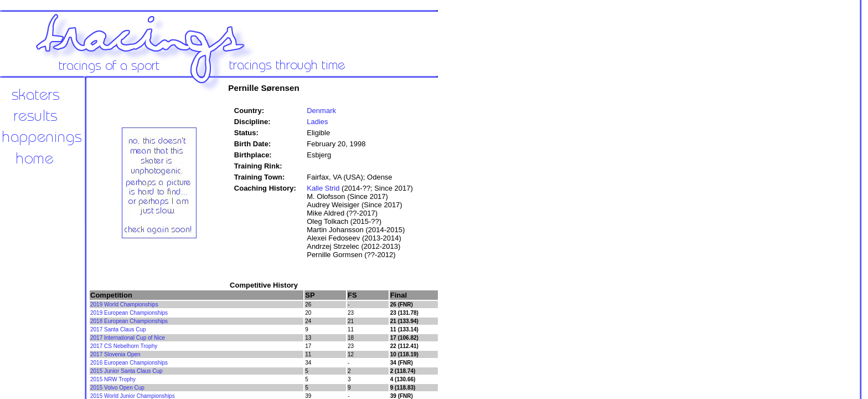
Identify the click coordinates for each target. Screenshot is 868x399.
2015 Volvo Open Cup (117, 388)
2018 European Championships (129, 321)
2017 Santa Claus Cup (118, 329)
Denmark (321, 111)
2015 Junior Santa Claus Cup (126, 371)
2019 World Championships (124, 305)
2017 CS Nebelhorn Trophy (124, 346)
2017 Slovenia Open (115, 354)
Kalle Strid (323, 188)
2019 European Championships (129, 313)
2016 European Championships (129, 363)
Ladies (317, 122)
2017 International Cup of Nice (128, 338)
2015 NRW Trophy (113, 379)
